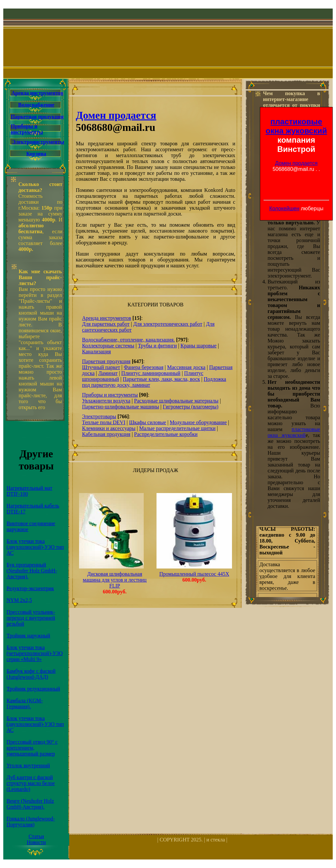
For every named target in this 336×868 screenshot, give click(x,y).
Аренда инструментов (37, 93)
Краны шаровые (199, 346)
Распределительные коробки (166, 434)
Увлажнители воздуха (106, 401)
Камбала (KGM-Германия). (25, 703)
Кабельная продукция (106, 434)
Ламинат (108, 373)
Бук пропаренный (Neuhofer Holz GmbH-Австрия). (32, 571)
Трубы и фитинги (157, 346)
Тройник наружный (28, 636)
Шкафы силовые (147, 422)
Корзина (36, 154)
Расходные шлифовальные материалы (176, 401)
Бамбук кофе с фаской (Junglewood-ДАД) (31, 674)
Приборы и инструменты (27, 129)
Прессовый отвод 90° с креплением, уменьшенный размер (32, 748)
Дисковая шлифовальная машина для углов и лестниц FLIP (115, 580)
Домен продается (296, 163)
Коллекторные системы (108, 346)
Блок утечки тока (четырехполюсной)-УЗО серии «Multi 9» (35, 653)
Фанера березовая (144, 367)
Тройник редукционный (33, 689)
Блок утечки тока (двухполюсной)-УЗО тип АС (35, 547)
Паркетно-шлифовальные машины (121, 407)
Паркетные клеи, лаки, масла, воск (161, 379)
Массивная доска (186, 367)
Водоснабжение (36, 105)
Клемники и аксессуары (109, 428)
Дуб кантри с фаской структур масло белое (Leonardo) (31, 783)
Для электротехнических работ (168, 324)
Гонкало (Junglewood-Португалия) (31, 822)
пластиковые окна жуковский (296, 126)
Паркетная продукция (37, 117)
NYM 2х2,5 (19, 600)
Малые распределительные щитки (177, 428)
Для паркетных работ (106, 324)
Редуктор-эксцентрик (30, 588)
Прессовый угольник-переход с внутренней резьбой (31, 618)
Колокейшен (284, 208)
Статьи (36, 836)
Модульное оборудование (198, 422)
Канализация (96, 351)
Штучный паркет (101, 367)
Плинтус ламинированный (151, 373)
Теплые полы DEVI (104, 422)
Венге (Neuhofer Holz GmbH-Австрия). (30, 804)
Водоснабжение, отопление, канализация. (128, 340)
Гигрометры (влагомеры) (191, 407)
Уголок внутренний (28, 765)
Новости (36, 842)
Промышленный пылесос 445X (194, 574)
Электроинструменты (38, 142)
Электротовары (99, 416)
